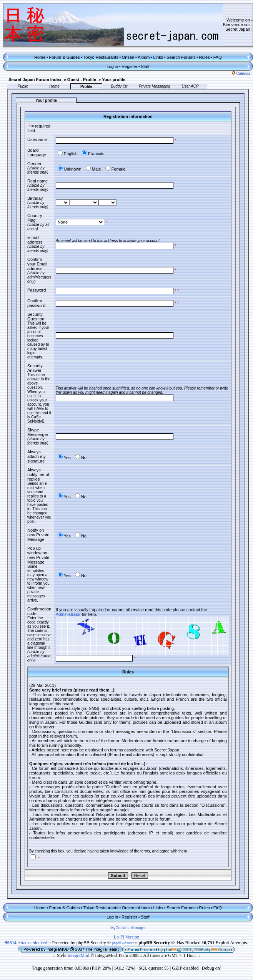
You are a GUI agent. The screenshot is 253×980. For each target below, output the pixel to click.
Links (158, 57)
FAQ (218, 57)
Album (144, 57)
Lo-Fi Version (127, 937)
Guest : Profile (82, 80)
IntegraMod (79, 955)
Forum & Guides (64, 57)
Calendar (242, 74)
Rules (205, 57)
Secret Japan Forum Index (35, 80)
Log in (112, 66)
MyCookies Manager (128, 928)
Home (40, 57)
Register (129, 66)
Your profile (114, 80)
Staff (145, 66)
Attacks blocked (26, 943)
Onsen (128, 57)
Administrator (68, 614)
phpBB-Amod (123, 943)
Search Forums (181, 57)
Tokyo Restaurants (101, 57)
